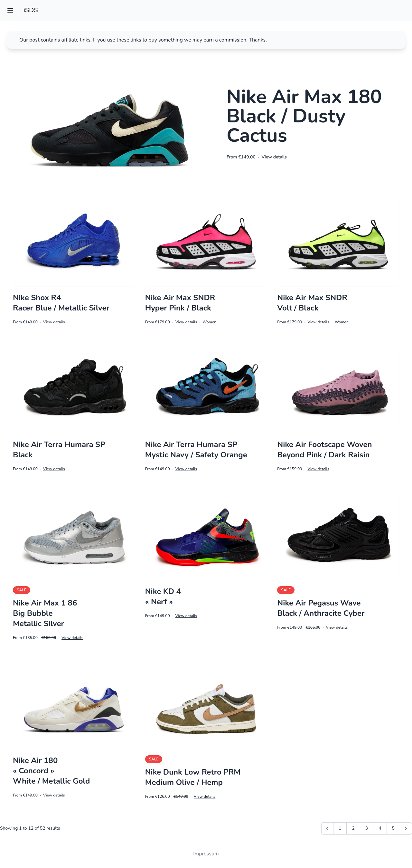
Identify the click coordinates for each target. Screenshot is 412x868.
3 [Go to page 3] (367, 828)
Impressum (206, 854)
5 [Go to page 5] (393, 828)
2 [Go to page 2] (353, 828)
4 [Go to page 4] (380, 828)
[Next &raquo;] (406, 828)
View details (274, 157)
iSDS (31, 10)
